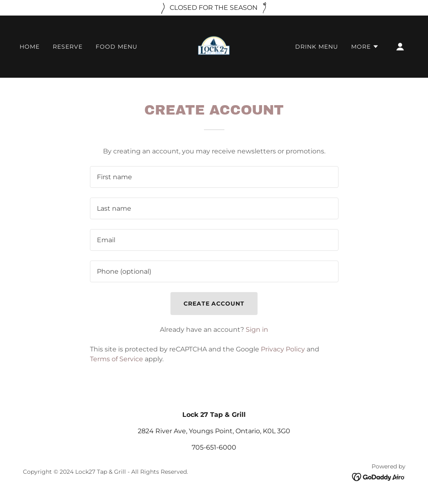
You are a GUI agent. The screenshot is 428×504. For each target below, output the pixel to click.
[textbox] (214, 177)
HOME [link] (30, 47)
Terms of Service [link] (117, 359)
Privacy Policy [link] (283, 349)
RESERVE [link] (68, 47)
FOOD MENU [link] (117, 47)
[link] (214, 46)
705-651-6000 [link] (214, 447)
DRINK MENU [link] (317, 47)
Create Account (214, 304)
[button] (365, 47)
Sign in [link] (257, 330)
